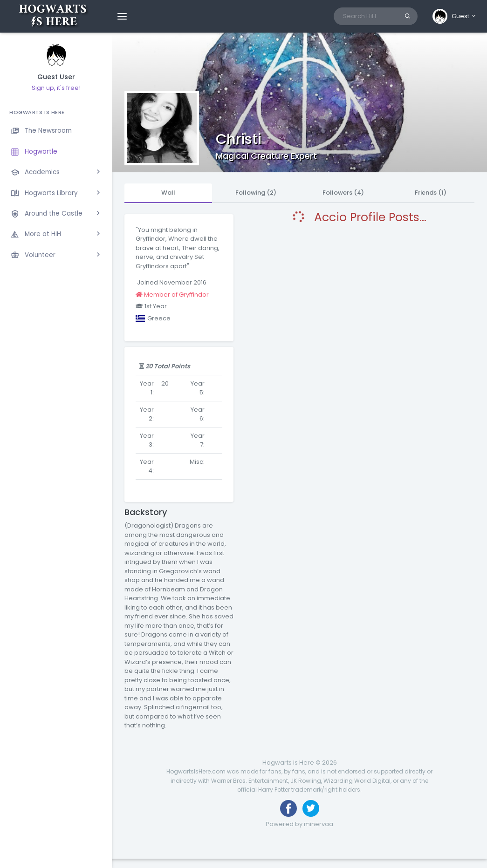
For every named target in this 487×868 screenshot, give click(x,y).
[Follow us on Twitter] (311, 808)
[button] (455, 16)
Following (256, 193)
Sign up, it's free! (56, 88)
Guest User (56, 77)
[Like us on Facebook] (288, 808)
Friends (431, 193)
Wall (168, 193)
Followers (343, 193)
